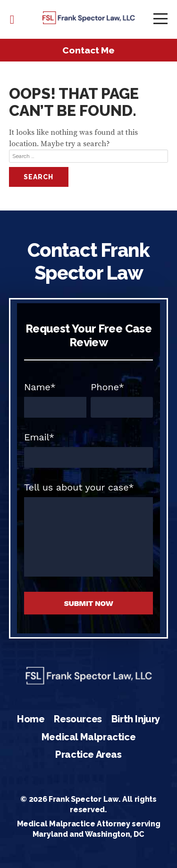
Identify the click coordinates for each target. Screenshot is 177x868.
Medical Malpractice (88, 737)
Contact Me (88, 50)
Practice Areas (88, 754)
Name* (40, 387)
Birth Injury (136, 719)
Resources (78, 719)
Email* (39, 437)
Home (31, 719)
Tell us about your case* (79, 487)
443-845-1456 (12, 20)
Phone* (107, 387)
